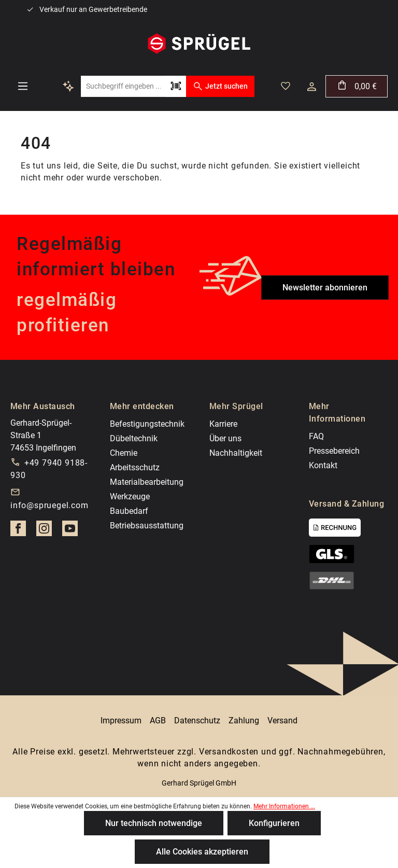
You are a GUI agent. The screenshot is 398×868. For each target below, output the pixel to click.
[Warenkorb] (357, 86)
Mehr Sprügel (236, 406)
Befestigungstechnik (147, 424)
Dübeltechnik (134, 438)
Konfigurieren (274, 823)
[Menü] (23, 86)
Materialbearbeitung (147, 482)
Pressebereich (334, 451)
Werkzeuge (130, 496)
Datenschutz (197, 720)
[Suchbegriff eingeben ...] (123, 86)
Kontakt (323, 465)
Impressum (121, 720)
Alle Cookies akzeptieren (202, 852)
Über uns (225, 438)
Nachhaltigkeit (236, 453)
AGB (158, 720)
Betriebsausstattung (147, 526)
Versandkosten (229, 752)
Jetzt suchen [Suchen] (220, 86)
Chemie (124, 453)
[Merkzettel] (286, 86)
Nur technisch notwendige (154, 823)
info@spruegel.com (49, 505)
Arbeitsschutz (135, 467)
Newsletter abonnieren (325, 288)
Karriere (223, 424)
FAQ (316, 436)
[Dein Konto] (312, 87)
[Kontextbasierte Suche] (68, 86)
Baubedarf (129, 511)
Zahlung (244, 720)
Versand (282, 720)
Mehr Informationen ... (284, 806)
